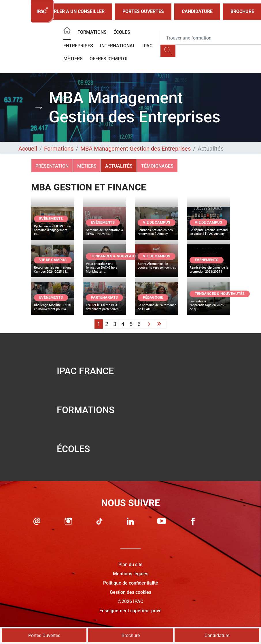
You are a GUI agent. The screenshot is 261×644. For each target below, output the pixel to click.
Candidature (197, 11)
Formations (92, 32)
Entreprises (78, 46)
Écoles (122, 32)
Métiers (73, 59)
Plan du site (130, 565)
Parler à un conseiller (71, 12)
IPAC (147, 46)
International (118, 46)
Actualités (119, 166)
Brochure (131, 635)
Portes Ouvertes (143, 11)
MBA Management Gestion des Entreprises (136, 149)
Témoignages (157, 166)
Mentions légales (131, 574)
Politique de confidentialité (131, 583)
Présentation (52, 166)
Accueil (28, 149)
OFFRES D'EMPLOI (109, 59)
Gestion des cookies (130, 592)
